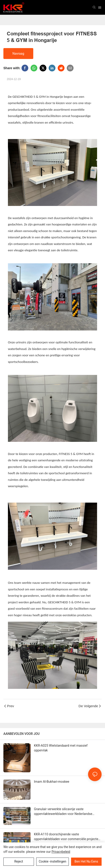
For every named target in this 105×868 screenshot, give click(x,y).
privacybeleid (61, 852)
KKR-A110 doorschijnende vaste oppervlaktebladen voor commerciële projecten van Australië (67, 837)
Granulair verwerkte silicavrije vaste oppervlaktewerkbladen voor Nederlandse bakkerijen (63, 812)
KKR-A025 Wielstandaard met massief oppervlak (61, 748)
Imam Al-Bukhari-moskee (52, 782)
